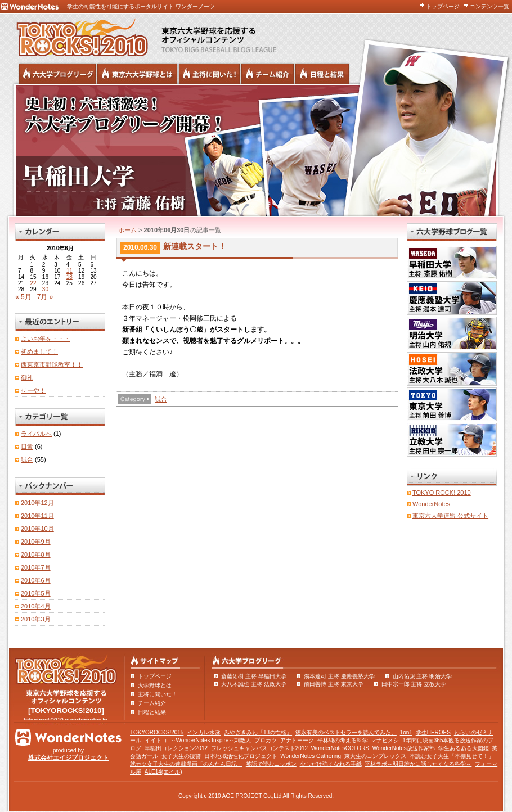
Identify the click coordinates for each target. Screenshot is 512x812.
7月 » (45, 297)
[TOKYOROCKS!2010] (66, 710)
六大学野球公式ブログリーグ (57, 74)
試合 (161, 399)
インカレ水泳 (204, 732)
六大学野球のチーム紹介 (268, 74)
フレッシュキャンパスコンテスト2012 (259, 748)
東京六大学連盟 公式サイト (450, 516)
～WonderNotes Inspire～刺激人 (211, 740)
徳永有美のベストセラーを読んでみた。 (346, 732)
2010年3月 (36, 619)
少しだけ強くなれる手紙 (331, 764)
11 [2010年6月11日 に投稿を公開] (69, 271)
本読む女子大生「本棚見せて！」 (452, 756)
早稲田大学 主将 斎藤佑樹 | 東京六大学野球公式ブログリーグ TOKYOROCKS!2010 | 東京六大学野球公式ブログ (256, 150)
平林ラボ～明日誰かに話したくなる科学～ (418, 764)
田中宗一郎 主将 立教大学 (414, 684)
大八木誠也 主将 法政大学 (254, 684)
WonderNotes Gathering (311, 756)
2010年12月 (37, 503)
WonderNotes (431, 504)
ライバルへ (36, 434)
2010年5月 (36, 593)
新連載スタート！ (195, 246)
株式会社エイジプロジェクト (68, 757)
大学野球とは (155, 685)
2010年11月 (37, 516)
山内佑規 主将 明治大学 (423, 676)
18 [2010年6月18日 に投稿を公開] (69, 277)
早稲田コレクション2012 (176, 748)
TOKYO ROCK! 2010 (442, 493)
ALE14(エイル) (163, 772)
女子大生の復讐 (181, 756)
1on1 (406, 732)
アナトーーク (297, 740)
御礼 (27, 377)
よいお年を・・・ (46, 339)
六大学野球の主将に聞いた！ (209, 74)
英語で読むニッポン (271, 764)
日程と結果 (152, 712)
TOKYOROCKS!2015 (157, 732)
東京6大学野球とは (137, 74)
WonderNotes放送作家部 (404, 748)
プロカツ (266, 740)
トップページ (443, 6)
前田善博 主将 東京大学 (334, 684)
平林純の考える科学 (343, 740)
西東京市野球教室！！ (52, 364)
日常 (27, 446)
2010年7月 (36, 567)
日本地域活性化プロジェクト (241, 756)
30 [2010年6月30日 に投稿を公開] (45, 289)
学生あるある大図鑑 (464, 748)
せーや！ (33, 390)
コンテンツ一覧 (489, 6)
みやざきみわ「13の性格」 (258, 732)
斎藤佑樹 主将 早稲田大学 (254, 676)
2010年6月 (36, 580)
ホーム (127, 230)
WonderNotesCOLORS (340, 748)
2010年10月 (37, 529)
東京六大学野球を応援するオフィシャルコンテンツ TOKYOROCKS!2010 (79, 35)
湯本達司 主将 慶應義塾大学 (339, 676)
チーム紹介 (152, 703)
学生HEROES (433, 732)
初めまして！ (39, 351)
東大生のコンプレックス (375, 756)
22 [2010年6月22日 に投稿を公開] (33, 283)
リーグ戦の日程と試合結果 (322, 74)
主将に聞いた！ (158, 694)
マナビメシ (385, 740)
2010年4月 (36, 606)
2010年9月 (36, 542)
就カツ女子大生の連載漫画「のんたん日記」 (186, 764)
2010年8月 (36, 554)
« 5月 (23, 297)
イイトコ (156, 740)
